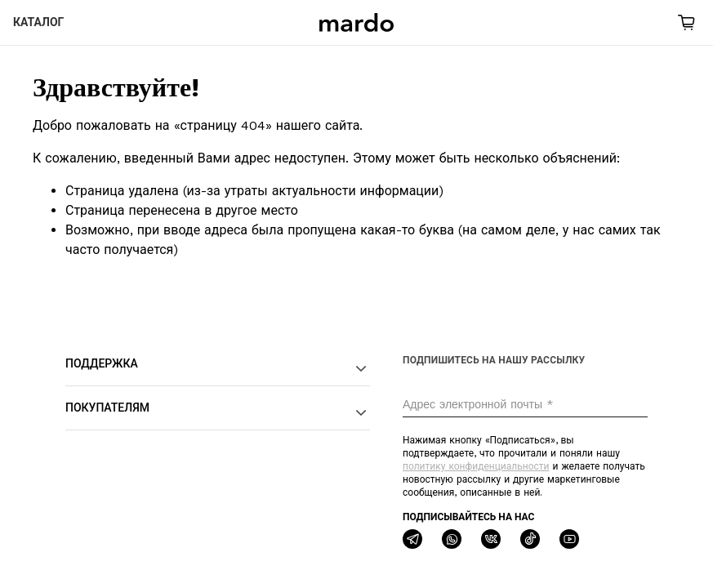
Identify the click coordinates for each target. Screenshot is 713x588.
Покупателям (218, 412)
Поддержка (218, 368)
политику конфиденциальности (476, 466)
